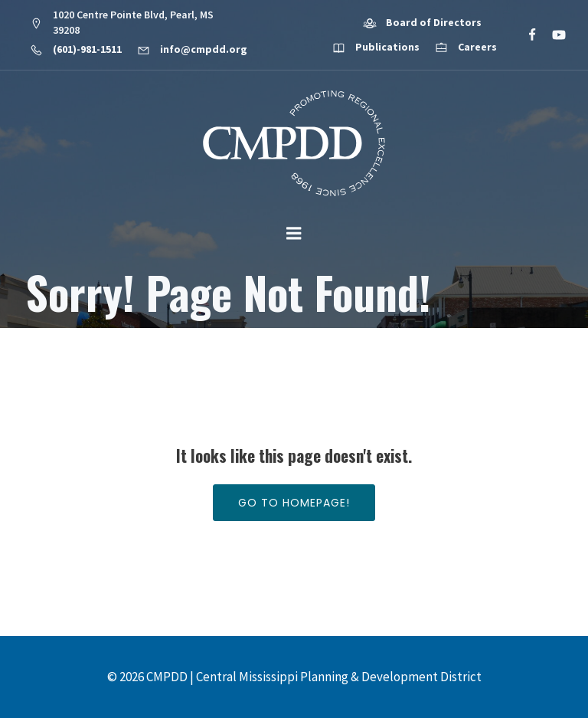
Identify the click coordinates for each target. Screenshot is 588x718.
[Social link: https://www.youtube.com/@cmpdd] (552, 35)
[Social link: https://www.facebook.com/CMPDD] (526, 35)
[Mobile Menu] (294, 234)
